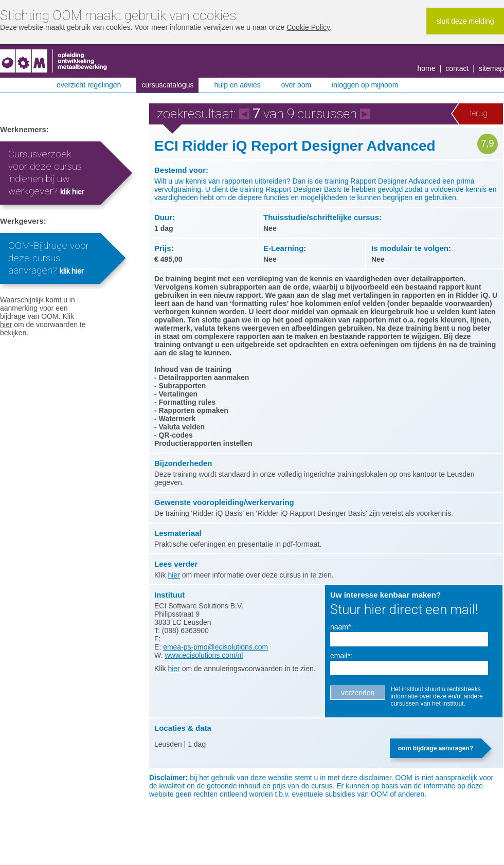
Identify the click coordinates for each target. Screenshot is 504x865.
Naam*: (341, 627)
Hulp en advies (237, 85)
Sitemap (491, 68)
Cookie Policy (308, 27)
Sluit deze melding (465, 21)
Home (427, 68)
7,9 (487, 143)
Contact (457, 68)
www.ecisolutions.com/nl (204, 655)
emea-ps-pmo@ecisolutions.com (215, 647)
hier (6, 325)
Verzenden (358, 693)
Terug (479, 113)
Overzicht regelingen (89, 85)
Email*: (341, 656)
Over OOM (296, 85)
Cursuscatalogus (167, 85)
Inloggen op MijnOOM (365, 85)
